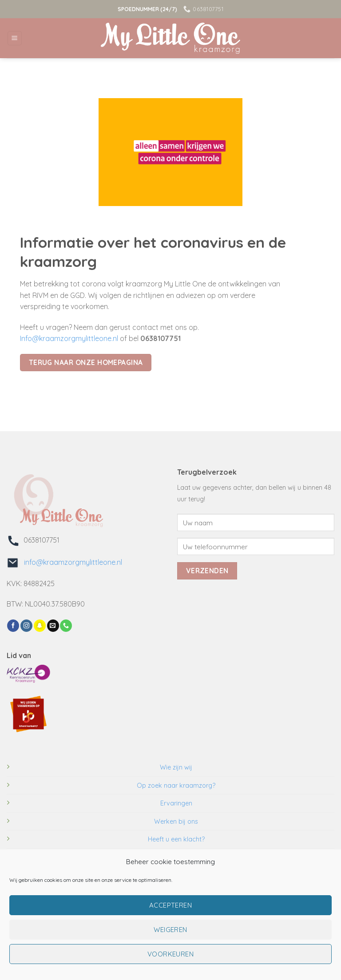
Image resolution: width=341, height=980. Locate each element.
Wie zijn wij (176, 767)
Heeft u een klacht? (176, 839)
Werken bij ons (176, 821)
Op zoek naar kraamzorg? (176, 786)
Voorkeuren (171, 954)
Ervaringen (176, 803)
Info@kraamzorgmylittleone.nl (69, 338)
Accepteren (171, 905)
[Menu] (15, 38)
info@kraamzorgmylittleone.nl (70, 562)
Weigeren (170, 930)
